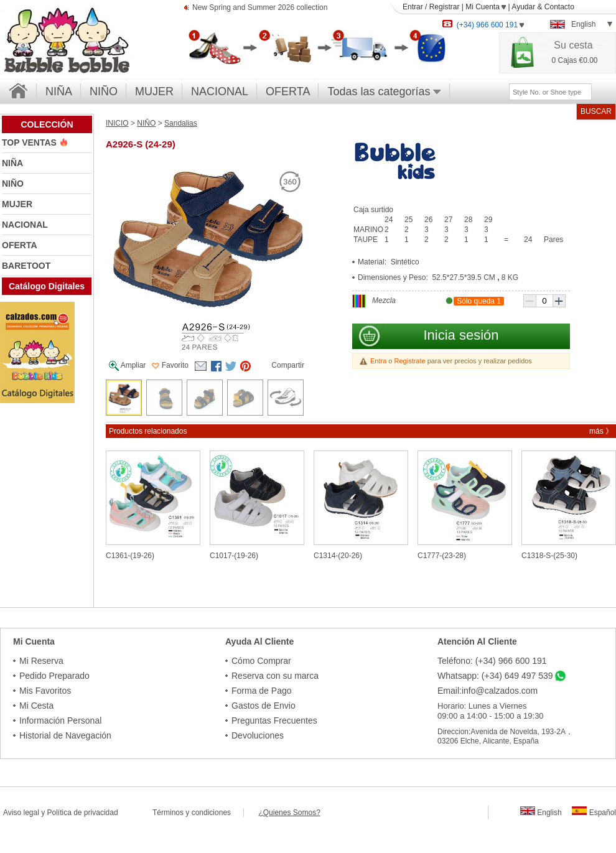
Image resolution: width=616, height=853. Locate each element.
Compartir (288, 365)
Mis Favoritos (45, 691)
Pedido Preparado (54, 676)
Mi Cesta (36, 706)
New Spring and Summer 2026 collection (260, 8)
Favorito (170, 365)
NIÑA (59, 91)
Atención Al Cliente (477, 641)
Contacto (559, 7)
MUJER (154, 91)
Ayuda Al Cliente (259, 641)
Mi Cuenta (486, 7)
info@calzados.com (500, 691)
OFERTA (288, 91)
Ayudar (523, 7)
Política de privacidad (83, 813)
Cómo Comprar (261, 661)
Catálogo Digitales (47, 286)
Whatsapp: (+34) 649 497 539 (495, 676)
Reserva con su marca (275, 676)
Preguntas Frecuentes (274, 720)
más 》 (601, 431)
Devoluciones (258, 735)
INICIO (117, 123)
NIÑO (104, 91)
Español (594, 813)
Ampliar (127, 366)
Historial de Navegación (65, 735)
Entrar (413, 7)
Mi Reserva (41, 661)
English (541, 813)
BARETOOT (26, 266)
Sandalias (181, 123)
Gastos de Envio (264, 706)
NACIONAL (220, 91)
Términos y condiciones (198, 813)
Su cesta (573, 45)
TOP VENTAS (30, 142)
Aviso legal (21, 813)
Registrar (445, 7)
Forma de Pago (262, 691)
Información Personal (60, 720)
